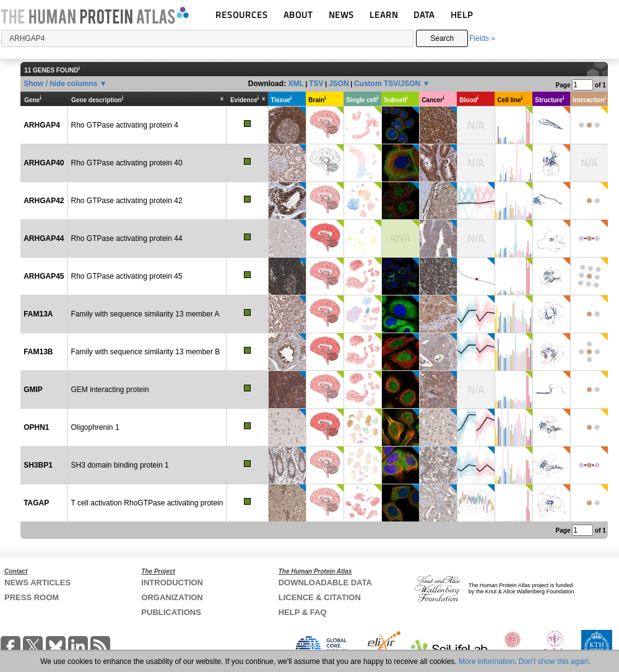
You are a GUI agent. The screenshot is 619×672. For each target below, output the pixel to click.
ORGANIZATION (172, 597)
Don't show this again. (555, 661)
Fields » (482, 38)
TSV (316, 84)
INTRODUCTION (172, 583)
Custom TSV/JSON (387, 84)
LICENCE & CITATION (320, 597)
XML (296, 84)
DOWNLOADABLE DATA (325, 583)
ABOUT (298, 15)
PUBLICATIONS (171, 612)
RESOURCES (242, 15)
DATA (424, 15)
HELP (462, 15)
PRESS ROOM (32, 597)
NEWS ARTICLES (37, 583)
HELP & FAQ (303, 612)
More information (487, 661)
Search (442, 38)
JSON (339, 84)
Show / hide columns (60, 84)
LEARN (384, 15)
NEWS (341, 15)
